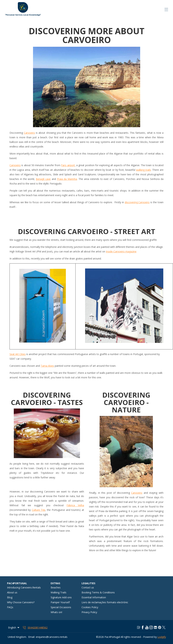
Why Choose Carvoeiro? (21, 602)
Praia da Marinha (67, 179)
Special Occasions (61, 607)
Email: (32, 637)
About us (12, 592)
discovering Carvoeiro (137, 202)
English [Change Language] (14, 628)
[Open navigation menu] (166, 10)
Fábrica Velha (75, 505)
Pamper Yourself (60, 602)
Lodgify (162, 637)
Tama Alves (47, 366)
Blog (10, 597)
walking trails (144, 170)
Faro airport (68, 165)
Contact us (88, 587)
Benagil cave (43, 179)
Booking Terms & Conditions (98, 592)
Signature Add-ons (61, 597)
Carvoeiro (29, 133)
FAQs (10, 607)
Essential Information (94, 597)
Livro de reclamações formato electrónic (105, 602)
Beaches (56, 587)
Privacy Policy (89, 612)
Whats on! (56, 612)
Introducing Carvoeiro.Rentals (24, 587)
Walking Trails (59, 592)
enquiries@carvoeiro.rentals (52, 637)
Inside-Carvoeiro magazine (121, 251)
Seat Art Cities (18, 354)
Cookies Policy (90, 607)
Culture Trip (39, 510)
